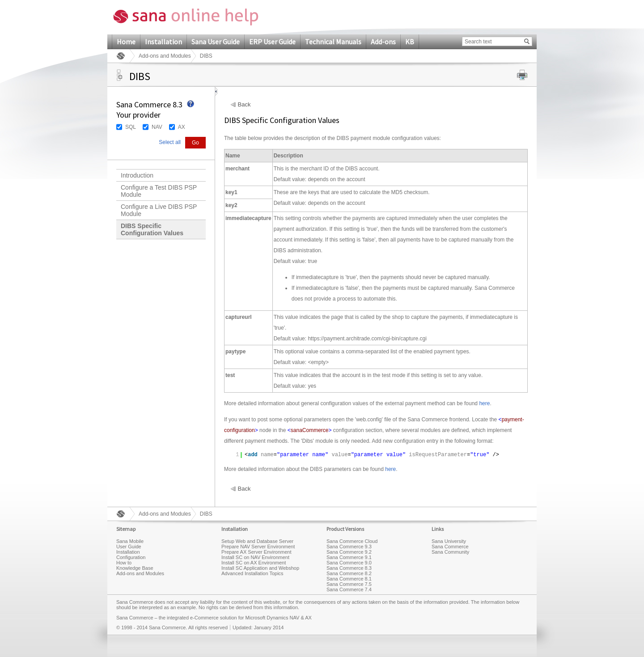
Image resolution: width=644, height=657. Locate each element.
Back (244, 105)
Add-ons (383, 42)
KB (410, 42)
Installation (163, 42)
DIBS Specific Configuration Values (152, 229)
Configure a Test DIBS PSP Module (159, 191)
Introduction (137, 175)
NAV (157, 127)
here (484, 403)
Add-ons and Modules (165, 56)
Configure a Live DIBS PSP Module (159, 210)
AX (182, 127)
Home (126, 42)
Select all (170, 142)
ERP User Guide (272, 42)
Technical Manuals (333, 42)
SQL (131, 127)
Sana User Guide (216, 42)
